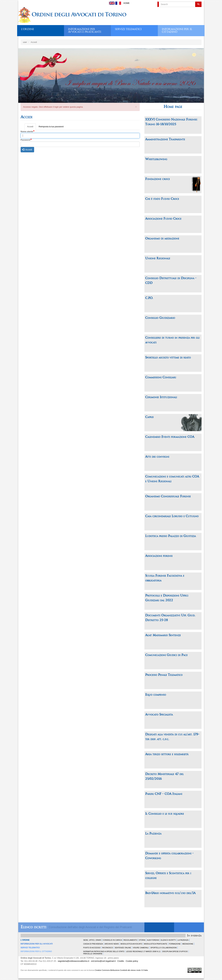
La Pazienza (183, 940)
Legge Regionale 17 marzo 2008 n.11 (143, 951)
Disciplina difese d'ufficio (175, 951)
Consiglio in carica (112, 940)
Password (25, 140)
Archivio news (112, 944)
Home (127, 3)
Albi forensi (153, 940)
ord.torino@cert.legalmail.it (103, 961)
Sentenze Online (123, 948)
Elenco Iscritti (168, 940)
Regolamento (130, 940)
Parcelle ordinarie (93, 954)
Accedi (31, 128)
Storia (142, 940)
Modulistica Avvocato (131, 944)
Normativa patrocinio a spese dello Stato (104, 951)
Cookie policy (132, 961)
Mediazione (188, 944)
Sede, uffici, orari (92, 940)
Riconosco (108, 948)
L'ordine (28, 29)
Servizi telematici (128, 29)
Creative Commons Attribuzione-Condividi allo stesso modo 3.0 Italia (121, 970)
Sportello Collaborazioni (164, 948)
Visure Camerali (141, 948)
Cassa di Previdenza (93, 944)
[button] (136, 106)
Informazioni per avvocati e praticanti (85, 30)
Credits (121, 961)
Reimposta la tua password (51, 127)
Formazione (175, 944)
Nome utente (27, 131)
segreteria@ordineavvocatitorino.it (73, 961)
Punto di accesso (92, 948)
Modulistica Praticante (156, 944)
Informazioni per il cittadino (177, 30)
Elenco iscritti (33, 927)
